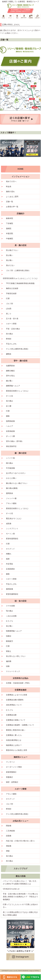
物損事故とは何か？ (14, 745)
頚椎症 (9, 636)
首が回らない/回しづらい (16, 656)
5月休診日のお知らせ (11, 889)
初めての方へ (11, 181)
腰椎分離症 (10, 371)
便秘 (8, 851)
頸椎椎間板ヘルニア (14, 631)
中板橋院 (10, 239)
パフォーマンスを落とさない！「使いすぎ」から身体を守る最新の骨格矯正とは (20, 882)
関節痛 (9, 826)
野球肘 (9, 339)
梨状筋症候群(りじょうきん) (17, 391)
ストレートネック (13, 671)
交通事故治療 (11, 715)
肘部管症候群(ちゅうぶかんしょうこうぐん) (20, 278)
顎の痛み (10, 611)
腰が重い (10, 381)
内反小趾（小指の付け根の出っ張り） (21, 841)
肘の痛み (10, 334)
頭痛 (8, 666)
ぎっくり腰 (10, 436)
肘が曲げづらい (12, 250)
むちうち (10, 621)
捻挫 (8, 559)
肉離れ (9, 554)
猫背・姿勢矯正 (12, 782)
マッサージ (10, 762)
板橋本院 (10, 218)
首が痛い (10, 626)
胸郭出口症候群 (12, 288)
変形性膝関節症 (12, 594)
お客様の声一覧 (12, 207)
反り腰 (9, 406)
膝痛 (8, 574)
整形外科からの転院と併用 (17, 750)
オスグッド (10, 549)
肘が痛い (10, 255)
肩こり (9, 314)
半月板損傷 (10, 468)
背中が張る (10, 376)
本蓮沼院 (10, 233)
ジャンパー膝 (11, 498)
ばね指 (9, 309)
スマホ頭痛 (10, 606)
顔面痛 (9, 836)
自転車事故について (14, 705)
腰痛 (8, 416)
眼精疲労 (10, 641)
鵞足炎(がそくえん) (14, 519)
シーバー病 (10, 458)
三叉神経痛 (10, 831)
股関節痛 (10, 589)
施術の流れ (10, 192)
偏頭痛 (9, 661)
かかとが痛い (11, 478)
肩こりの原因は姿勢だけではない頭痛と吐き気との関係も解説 (20, 914)
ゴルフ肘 (10, 304)
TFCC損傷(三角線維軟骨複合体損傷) (20, 283)
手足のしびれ (11, 344)
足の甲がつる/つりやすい (16, 473)
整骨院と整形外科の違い (16, 730)
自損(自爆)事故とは (14, 740)
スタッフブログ (21, 869)
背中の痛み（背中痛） (15, 441)
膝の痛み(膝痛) (12, 488)
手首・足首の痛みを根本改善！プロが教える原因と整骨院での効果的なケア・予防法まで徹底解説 (20, 897)
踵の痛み (10, 463)
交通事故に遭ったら (14, 735)
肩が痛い (10, 260)
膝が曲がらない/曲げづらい (17, 483)
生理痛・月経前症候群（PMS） (18, 683)
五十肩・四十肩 (12, 319)
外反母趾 (10, 564)
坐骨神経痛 (10, 431)
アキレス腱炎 (11, 503)
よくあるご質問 (12, 197)
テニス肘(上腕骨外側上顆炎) (17, 349)
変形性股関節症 (12, 539)
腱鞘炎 (9, 354)
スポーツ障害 (11, 324)
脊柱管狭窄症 (11, 446)
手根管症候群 (11, 294)
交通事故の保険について (16, 720)
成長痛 (9, 524)
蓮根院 (9, 229)
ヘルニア (10, 426)
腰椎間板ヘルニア (13, 386)
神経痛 (9, 846)
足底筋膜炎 (10, 569)
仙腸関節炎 (10, 366)
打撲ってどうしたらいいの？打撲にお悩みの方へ (20, 906)
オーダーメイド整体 (14, 767)
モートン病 (10, 534)
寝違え (9, 651)
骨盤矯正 (10, 777)
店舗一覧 (10, 202)
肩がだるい (10, 265)
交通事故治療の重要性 (15, 700)
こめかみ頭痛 (11, 616)
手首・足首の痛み (13, 329)
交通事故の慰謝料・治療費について (20, 725)
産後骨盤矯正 (11, 772)
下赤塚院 (10, 223)
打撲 (8, 298)
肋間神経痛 (10, 421)
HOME (21, 169)
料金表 (9, 187)
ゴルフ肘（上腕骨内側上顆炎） (18, 270)
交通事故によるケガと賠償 (17, 695)
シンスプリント (12, 529)
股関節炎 (10, 493)
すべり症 (10, 396)
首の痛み (10, 401)
